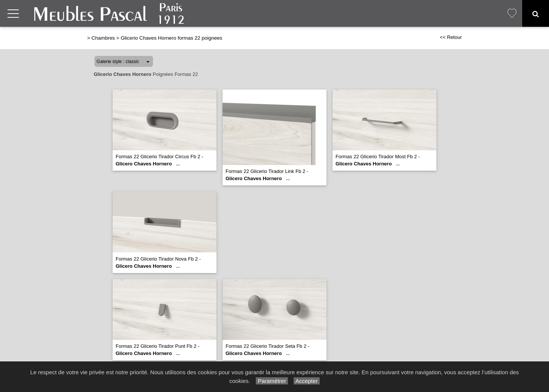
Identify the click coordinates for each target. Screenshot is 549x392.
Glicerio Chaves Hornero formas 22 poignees (171, 38)
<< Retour (451, 37)
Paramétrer (272, 381)
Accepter (307, 381)
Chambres (103, 38)
